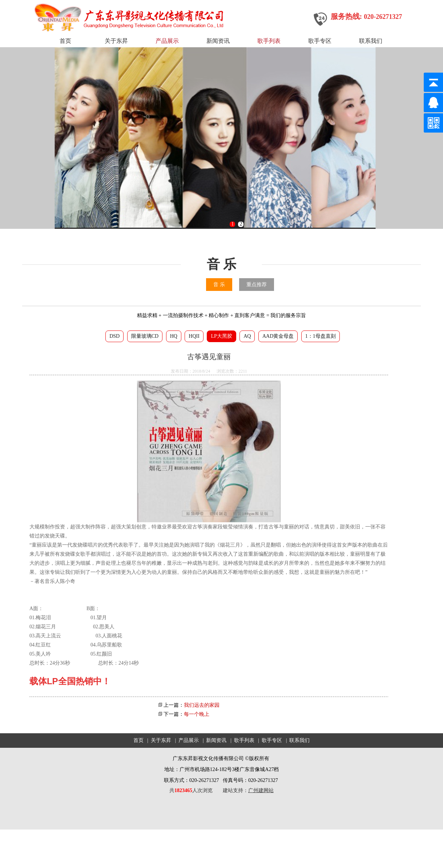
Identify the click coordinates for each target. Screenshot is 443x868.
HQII (194, 336)
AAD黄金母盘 (278, 336)
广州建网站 (261, 790)
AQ (247, 336)
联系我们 (371, 41)
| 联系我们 (297, 740)
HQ (174, 336)
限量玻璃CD (145, 336)
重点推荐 (257, 285)
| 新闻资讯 (214, 740)
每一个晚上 (197, 714)
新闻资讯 (218, 41)
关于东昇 (116, 41)
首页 (65, 41)
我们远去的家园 (202, 705)
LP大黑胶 (221, 336)
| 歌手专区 (269, 740)
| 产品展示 (186, 740)
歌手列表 (269, 41)
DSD (114, 336)
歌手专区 (320, 41)
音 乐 (219, 285)
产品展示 (167, 41)
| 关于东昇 (158, 740)
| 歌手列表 (242, 740)
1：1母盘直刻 (321, 336)
